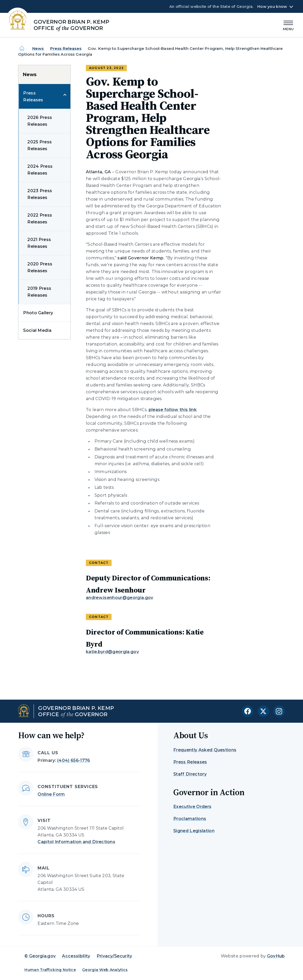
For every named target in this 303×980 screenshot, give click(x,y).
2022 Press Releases (40, 219)
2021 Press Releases (39, 243)
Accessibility (76, 956)
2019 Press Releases (39, 292)
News (38, 48)
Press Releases (66, 48)
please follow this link (173, 410)
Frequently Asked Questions (205, 750)
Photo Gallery (38, 313)
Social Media (37, 330)
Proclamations (190, 819)
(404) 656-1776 (74, 760)
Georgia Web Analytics (105, 970)
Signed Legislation (194, 831)
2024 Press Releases (40, 170)
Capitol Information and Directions (76, 842)
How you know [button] (272, 7)
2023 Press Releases (40, 194)
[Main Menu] (289, 25)
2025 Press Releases (40, 145)
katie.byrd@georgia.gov (112, 652)
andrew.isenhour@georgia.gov (120, 598)
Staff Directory (190, 774)
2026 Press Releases (40, 121)
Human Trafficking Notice (50, 970)
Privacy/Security (114, 956)
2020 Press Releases (40, 267)
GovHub (276, 956)
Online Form (51, 794)
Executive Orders (192, 807)
